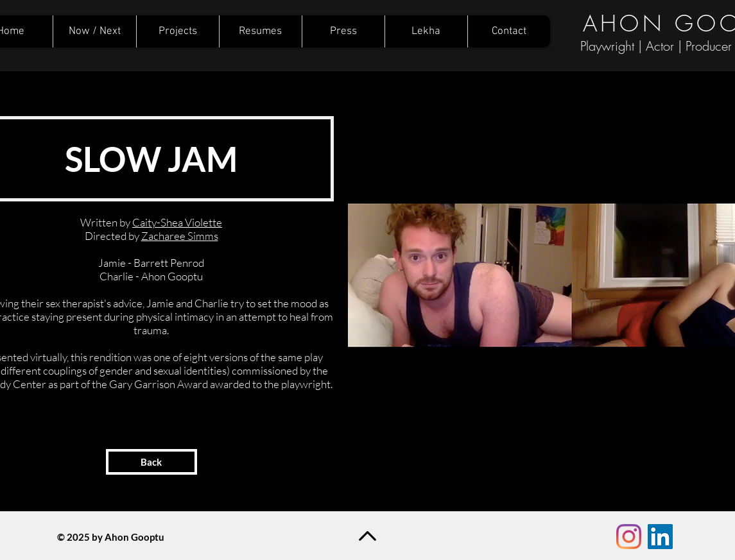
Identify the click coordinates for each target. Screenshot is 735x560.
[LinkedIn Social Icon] (660, 537)
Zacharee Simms (180, 236)
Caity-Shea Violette (177, 222)
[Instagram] (629, 537)
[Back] (151, 462)
